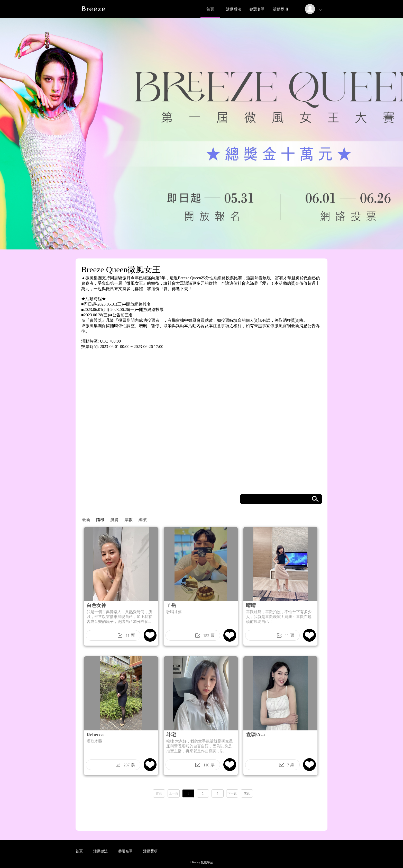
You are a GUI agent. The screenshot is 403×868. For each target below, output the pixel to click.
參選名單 (257, 9)
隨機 (100, 520)
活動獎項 (280, 9)
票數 (129, 520)
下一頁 (232, 793)
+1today (195, 862)
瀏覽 (114, 520)
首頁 (210, 9)
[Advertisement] (201, 812)
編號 (143, 520)
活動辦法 (234, 9)
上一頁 (173, 793)
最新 (86, 520)
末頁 (247, 793)
